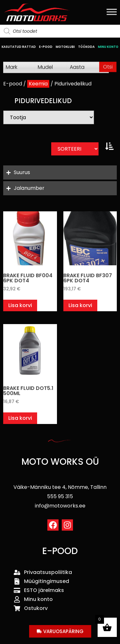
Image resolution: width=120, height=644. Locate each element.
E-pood (13, 84)
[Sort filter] (75, 149)
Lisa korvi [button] (20, 305)
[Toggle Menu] (112, 12)
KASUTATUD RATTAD (19, 47)
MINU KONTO (108, 47)
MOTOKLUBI (65, 47)
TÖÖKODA (86, 47)
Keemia (38, 84)
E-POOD (46, 47)
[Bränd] (49, 117)
